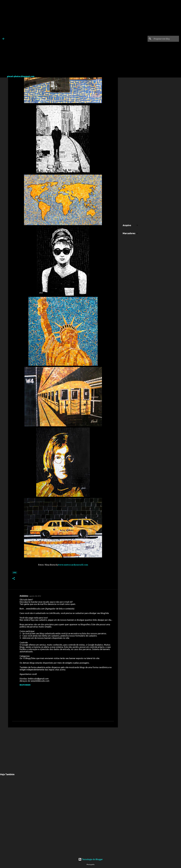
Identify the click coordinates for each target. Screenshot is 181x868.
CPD (15, 573)
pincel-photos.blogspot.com (21, 76)
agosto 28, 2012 (35, 596)
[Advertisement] (21, 38)
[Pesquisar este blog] (166, 39)
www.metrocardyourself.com (73, 565)
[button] (14, 579)
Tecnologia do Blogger (91, 859)
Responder (25, 685)
